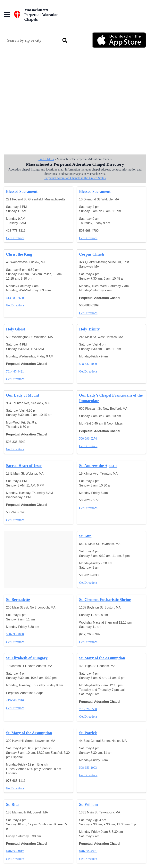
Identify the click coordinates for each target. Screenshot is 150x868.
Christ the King (19, 254)
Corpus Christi (92, 254)
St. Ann (85, 536)
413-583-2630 (15, 298)
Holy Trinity (89, 329)
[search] (65, 40)
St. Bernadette (18, 600)
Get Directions (15, 238)
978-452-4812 (15, 851)
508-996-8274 (88, 438)
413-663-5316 (15, 700)
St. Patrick (88, 733)
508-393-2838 (15, 634)
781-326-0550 (88, 709)
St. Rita (12, 804)
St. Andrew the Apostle (98, 466)
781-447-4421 (15, 371)
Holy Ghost (16, 329)
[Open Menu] (7, 15)
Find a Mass (46, 159)
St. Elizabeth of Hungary (27, 658)
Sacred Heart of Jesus (24, 466)
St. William (88, 804)
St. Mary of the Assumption (102, 658)
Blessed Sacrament (22, 191)
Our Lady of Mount (23, 395)
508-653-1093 (88, 768)
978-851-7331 (88, 851)
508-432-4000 (88, 364)
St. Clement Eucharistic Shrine (105, 600)
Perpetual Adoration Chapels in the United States (75, 178)
